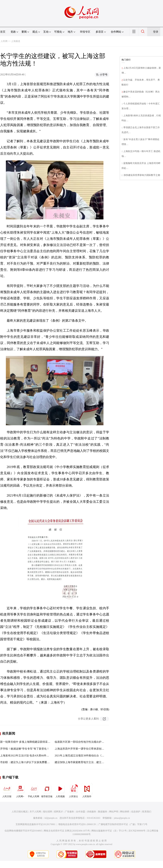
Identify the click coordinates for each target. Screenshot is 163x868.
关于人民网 (35, 812)
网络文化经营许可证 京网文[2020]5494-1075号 (67, 831)
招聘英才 (58, 812)
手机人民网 (34, 790)
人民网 (4, 41)
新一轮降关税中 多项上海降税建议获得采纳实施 (28, 742)
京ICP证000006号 (137, 831)
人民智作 (87, 790)
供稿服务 (92, 812)
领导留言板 (47, 790)
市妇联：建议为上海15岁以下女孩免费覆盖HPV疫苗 (30, 762)
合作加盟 (81, 812)
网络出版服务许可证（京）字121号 (109, 831)
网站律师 (125, 812)
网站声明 (114, 812)
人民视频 (60, 790)
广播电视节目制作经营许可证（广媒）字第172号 (123, 824)
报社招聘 (48, 812)
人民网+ (20, 790)
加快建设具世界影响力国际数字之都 (142, 175)
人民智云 (74, 790)
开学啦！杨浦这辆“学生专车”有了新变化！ (25, 749)
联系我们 (147, 812)
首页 (3, 32)
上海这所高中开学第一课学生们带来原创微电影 (82, 749)
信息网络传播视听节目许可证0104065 (23, 831)
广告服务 (69, 812)
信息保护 (136, 812)
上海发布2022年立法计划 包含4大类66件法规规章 (28, 756)
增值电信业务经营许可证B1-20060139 (77, 824)
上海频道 (16, 41)
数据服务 (103, 812)
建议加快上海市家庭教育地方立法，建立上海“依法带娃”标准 (90, 762)
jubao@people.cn (122, 818)
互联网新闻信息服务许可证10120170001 (36, 824)
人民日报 (7, 790)
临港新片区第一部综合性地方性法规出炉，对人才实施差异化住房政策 (95, 742)
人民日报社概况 (20, 812)
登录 (156, 32)
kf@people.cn (51, 818)
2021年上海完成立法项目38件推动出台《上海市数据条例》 (88, 756)
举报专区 (85, 32)
